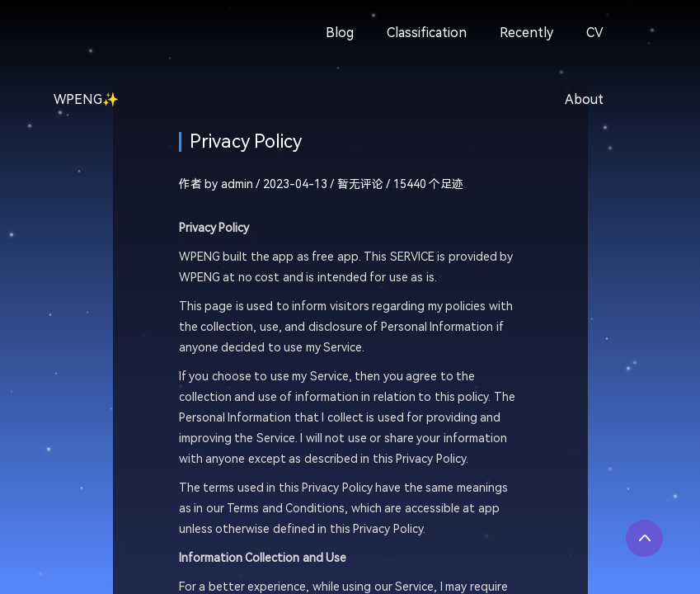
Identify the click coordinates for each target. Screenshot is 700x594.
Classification (427, 33)
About (584, 99)
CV (595, 33)
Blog (340, 33)
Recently (526, 33)
